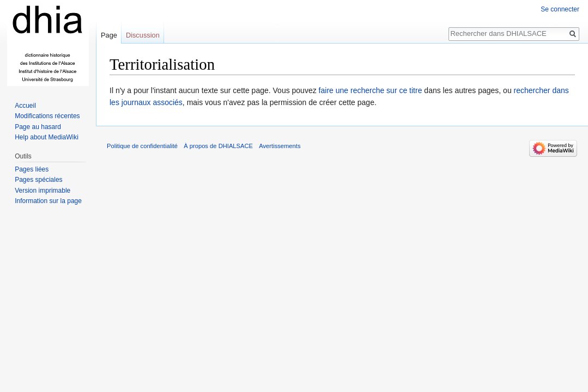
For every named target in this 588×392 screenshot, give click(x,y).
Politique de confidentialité (142, 146)
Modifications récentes (47, 116)
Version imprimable (43, 191)
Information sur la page (48, 201)
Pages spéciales (38, 180)
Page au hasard (38, 127)
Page (109, 35)
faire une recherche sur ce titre (371, 90)
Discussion (143, 35)
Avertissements (280, 146)
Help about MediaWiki (47, 137)
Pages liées (32, 169)
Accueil (25, 106)
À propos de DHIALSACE (218, 146)
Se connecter (560, 9)
